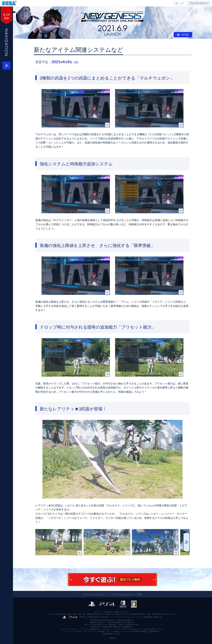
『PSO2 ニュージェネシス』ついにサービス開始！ (112, 17)
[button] (186, 542)
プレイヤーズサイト (199, 3)
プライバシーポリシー (94, 594)
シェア (181, 3)
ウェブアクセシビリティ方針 (127, 594)
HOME (183, 35)
